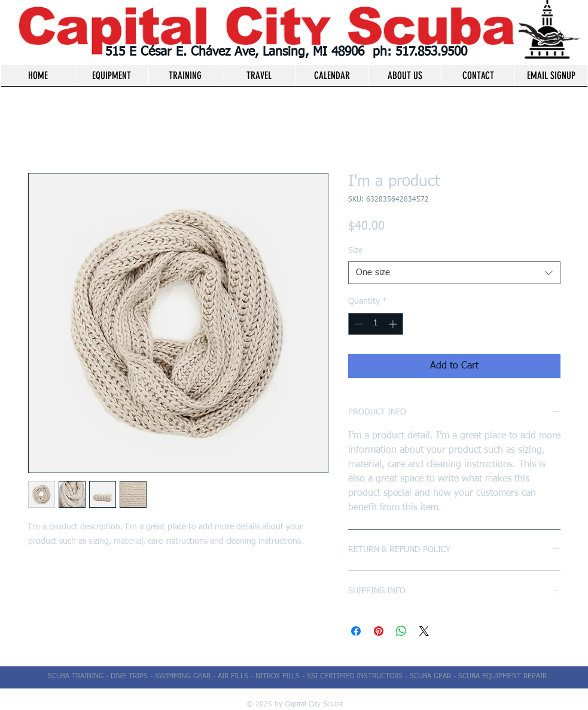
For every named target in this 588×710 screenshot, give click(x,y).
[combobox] (454, 273)
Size (355, 251)
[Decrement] (357, 324)
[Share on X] (424, 631)
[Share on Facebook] (356, 631)
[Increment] (394, 324)
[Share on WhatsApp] (401, 631)
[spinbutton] (376, 324)
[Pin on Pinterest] (379, 631)
